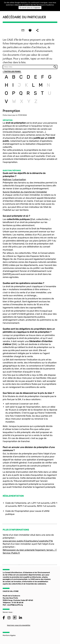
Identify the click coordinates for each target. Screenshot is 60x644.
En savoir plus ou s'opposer (30, 8)
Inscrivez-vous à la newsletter (19, 625)
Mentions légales (9, 635)
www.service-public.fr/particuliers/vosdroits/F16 (28, 541)
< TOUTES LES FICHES (12, 71)
